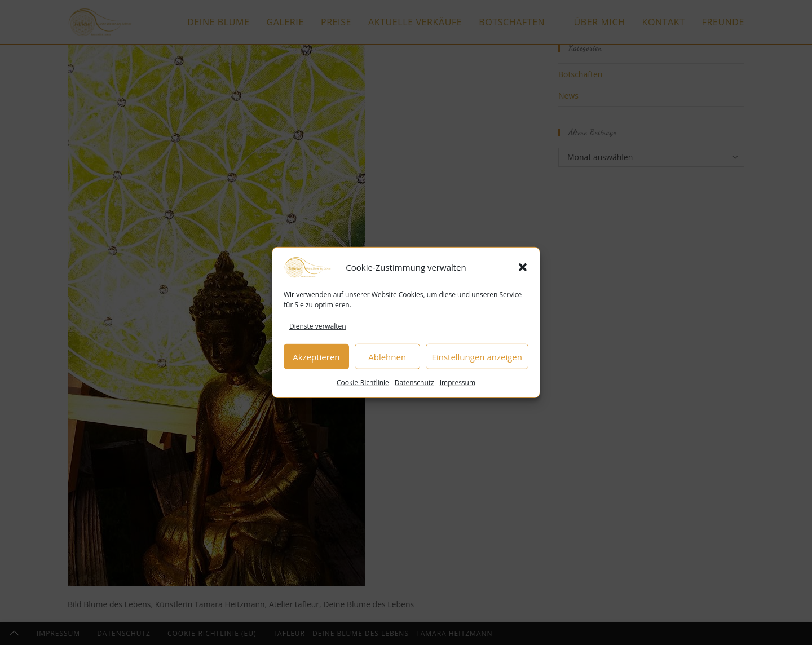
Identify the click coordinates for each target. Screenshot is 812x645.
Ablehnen (387, 360)
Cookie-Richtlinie (363, 386)
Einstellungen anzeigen (477, 360)
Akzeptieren (316, 360)
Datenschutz (414, 386)
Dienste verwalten (318, 329)
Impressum (458, 386)
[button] (523, 270)
